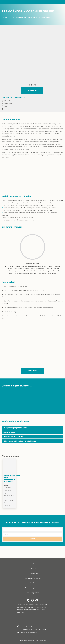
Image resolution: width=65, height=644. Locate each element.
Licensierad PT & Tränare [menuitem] (33, 578)
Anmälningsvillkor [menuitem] (32, 593)
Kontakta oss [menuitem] (32, 568)
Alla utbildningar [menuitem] (32, 573)
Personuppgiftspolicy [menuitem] (33, 588)
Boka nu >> (32, 91)
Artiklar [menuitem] (33, 583)
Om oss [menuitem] (32, 563)
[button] (32, 428)
